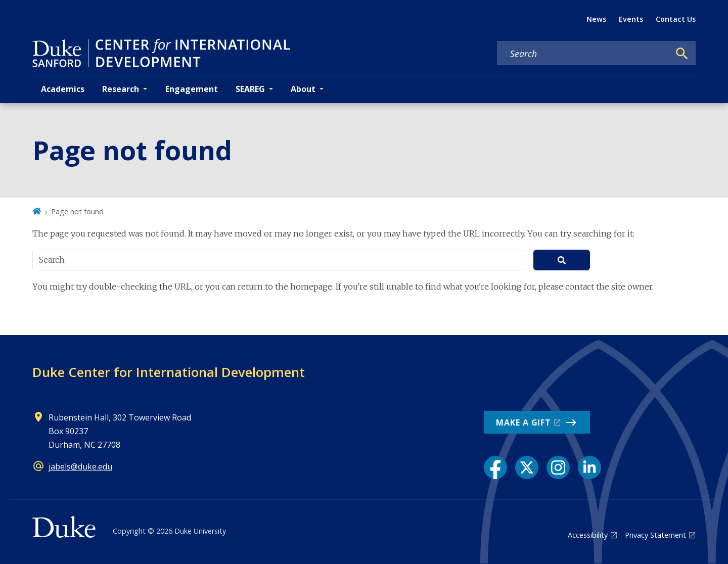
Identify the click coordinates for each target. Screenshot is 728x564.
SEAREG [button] (250, 89)
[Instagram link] (558, 467)
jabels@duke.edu (80, 466)
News (596, 19)
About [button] (303, 89)
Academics (63, 89)
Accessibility (588, 535)
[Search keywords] (583, 54)
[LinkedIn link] (589, 467)
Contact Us (676, 19)
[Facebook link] (495, 467)
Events (631, 19)
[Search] (682, 54)
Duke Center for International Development (169, 372)
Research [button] (121, 89)
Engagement (192, 89)
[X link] (527, 467)
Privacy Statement (655, 535)
